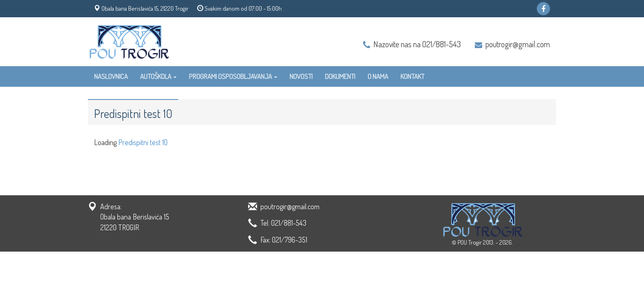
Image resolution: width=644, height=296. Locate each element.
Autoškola (158, 76)
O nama (378, 76)
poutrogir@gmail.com (518, 44)
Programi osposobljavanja (233, 76)
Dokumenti (340, 76)
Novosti (301, 76)
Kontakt (412, 76)
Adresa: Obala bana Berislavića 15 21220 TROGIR (135, 217)
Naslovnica (111, 76)
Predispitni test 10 (143, 142)
